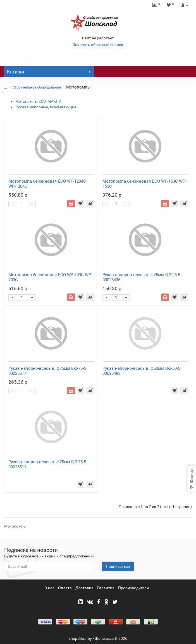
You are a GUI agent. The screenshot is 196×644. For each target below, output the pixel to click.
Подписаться (118, 566)
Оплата (65, 588)
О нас (49, 588)
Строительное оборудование (37, 87)
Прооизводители (133, 588)
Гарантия (106, 588)
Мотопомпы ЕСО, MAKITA (38, 101)
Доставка (84, 588)
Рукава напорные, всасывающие (46, 107)
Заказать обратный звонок (98, 45)
